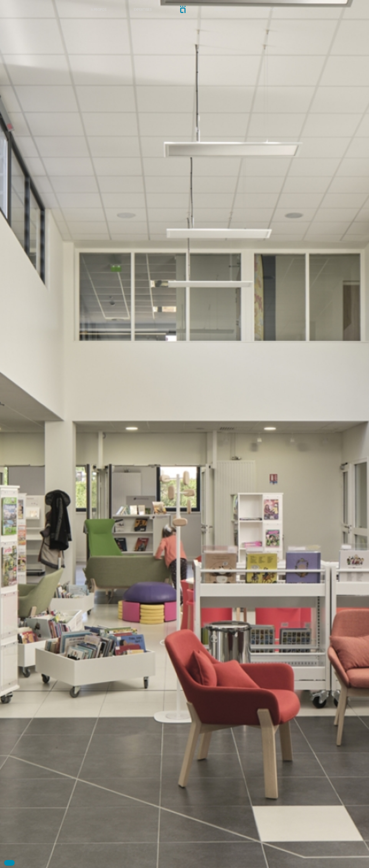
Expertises (143, 10)
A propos (98, 10)
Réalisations (225, 10)
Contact (270, 10)
